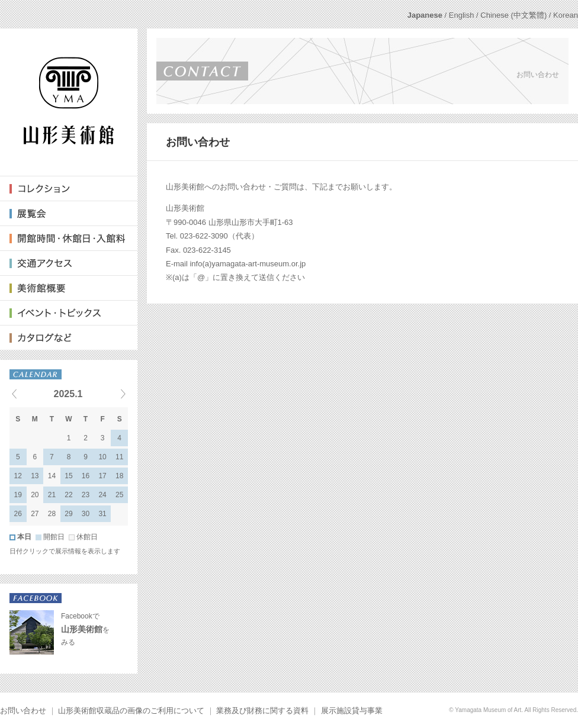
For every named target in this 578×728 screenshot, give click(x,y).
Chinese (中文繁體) (513, 15)
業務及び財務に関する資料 (262, 711)
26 (18, 514)
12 (18, 476)
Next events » (108, 394)
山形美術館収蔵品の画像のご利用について (131, 711)
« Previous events (29, 394)
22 (68, 495)
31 (102, 514)
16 (86, 476)
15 (68, 476)
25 (119, 495)
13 (35, 476)
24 (102, 495)
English (462, 15)
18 (119, 476)
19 (18, 495)
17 (102, 476)
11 (119, 457)
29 (68, 514)
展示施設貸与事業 (352, 711)
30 (86, 514)
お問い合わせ (23, 711)
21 (52, 495)
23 (86, 495)
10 (102, 457)
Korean (566, 15)
